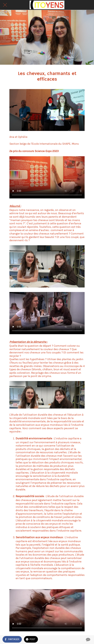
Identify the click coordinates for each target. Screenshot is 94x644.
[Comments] (88, 640)
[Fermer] (5, 5)
